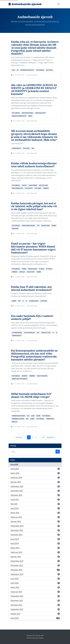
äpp (19, 301)
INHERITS (25, 376)
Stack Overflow (29, 333)
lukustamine (33, 185)
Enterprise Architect (27, 70)
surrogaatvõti (40, 113)
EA (18, 70)
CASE (13, 70)
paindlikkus (50, 419)
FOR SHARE (38, 188)
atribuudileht (16, 148)
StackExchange (17, 333)
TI (23, 301)
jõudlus (22, 272)
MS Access (49, 70)
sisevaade (15, 229)
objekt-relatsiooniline (19, 379)
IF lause (42, 269)
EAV (28, 416)
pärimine (32, 376)
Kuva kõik (14, 464)
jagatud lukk (43, 185)
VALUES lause (46, 226)
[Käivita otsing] (58, 452)
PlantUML (44, 301)
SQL (38, 333)
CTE (38, 226)
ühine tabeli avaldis (28, 226)
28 (43, 437)
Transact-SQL (46, 333)
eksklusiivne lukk (17, 188)
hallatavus (31, 272)
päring (54, 226)
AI (26, 301)
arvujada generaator (19, 116)
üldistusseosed (42, 376)
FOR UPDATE (29, 188)
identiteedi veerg (28, 113)
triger (24, 269)
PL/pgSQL (49, 269)
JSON (33, 416)
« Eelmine (19, 437)
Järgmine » (51, 437)
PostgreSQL (40, 70)
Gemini (39, 272)
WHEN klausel (33, 269)
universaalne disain (18, 416)
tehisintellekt (34, 301)
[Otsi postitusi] (33, 452)
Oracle (24, 185)
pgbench (46, 188)
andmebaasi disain (18, 419)
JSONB (38, 416)
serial (30, 116)
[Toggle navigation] (59, 4)
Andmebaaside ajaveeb (25, 4)
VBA (33, 148)
